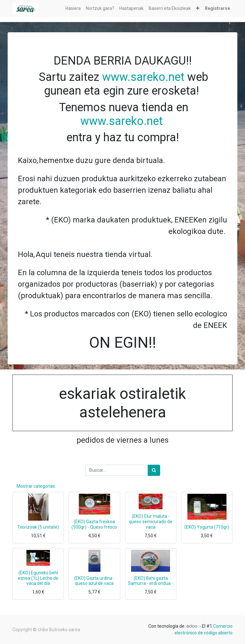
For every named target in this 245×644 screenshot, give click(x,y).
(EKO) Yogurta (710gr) (207, 527)
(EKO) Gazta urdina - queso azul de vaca (94, 581)
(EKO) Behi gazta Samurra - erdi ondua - (151, 581)
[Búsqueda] (154, 470)
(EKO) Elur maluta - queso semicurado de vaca (151, 522)
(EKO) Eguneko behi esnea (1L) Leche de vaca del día (38, 578)
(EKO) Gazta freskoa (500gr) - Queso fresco (94, 524)
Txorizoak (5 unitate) (38, 527)
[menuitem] (73, 8)
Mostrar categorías (36, 486)
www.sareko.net (143, 77)
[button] (198, 8)
